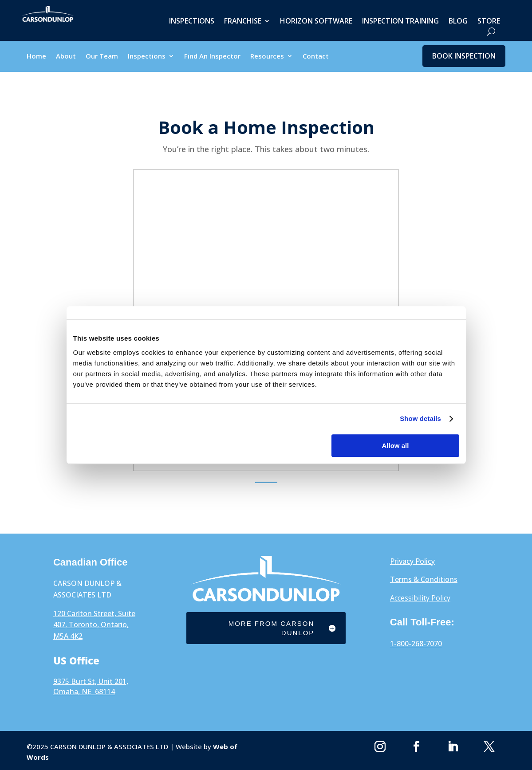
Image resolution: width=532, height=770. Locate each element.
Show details (420, 418)
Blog (458, 22)
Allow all (396, 446)
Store (489, 22)
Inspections (192, 22)
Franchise (243, 22)
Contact (316, 57)
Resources (267, 57)
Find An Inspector (212, 57)
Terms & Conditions (424, 579)
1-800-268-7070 (416, 644)
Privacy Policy (412, 561)
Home (36, 57)
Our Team (102, 57)
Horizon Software (316, 22)
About (66, 57)
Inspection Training (400, 22)
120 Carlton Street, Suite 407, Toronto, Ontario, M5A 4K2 (94, 625)
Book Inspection (464, 56)
